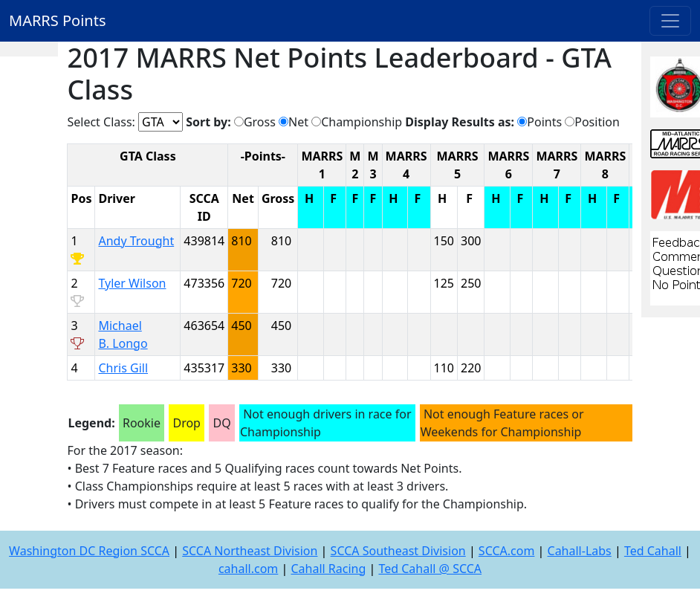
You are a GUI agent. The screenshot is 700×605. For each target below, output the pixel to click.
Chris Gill (123, 368)
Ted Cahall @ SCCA (430, 569)
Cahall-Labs (580, 551)
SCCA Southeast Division (398, 551)
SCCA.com (507, 551)
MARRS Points (58, 20)
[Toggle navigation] (670, 21)
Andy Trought (136, 241)
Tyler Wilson (132, 283)
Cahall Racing (328, 569)
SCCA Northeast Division (250, 551)
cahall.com (248, 569)
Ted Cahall (653, 551)
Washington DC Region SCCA (89, 551)
